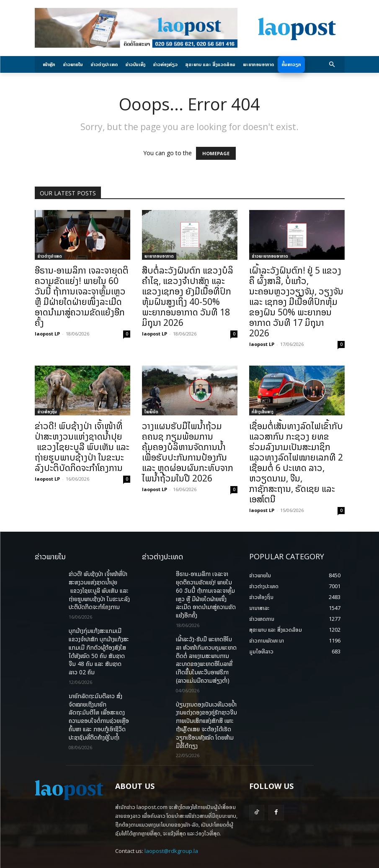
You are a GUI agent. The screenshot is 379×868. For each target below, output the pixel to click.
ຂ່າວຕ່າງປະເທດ (50, 256)
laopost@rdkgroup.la (171, 821)
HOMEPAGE (216, 153)
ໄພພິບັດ (151, 412)
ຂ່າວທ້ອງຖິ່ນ (47, 412)
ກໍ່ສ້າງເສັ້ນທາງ (263, 412)
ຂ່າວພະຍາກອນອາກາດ (270, 256)
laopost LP (47, 334)
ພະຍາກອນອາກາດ (159, 256)
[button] (332, 65)
